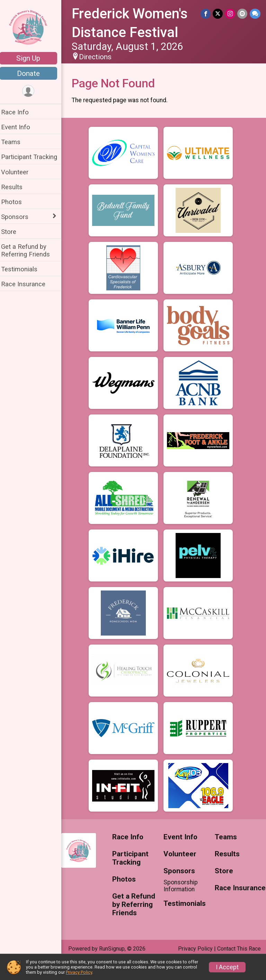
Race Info (19, 112)
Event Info (20, 127)
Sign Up (33, 58)
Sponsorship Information (183, 904)
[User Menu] (33, 91)
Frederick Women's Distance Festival (133, 33)
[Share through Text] (255, 14)
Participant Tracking (34, 157)
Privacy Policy (79, 972)
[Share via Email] (243, 14)
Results (16, 187)
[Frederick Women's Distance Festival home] (33, 27)
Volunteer (19, 172)
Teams (15, 142)
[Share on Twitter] (218, 14)
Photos (16, 202)
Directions (100, 76)
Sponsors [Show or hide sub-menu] (19, 217)
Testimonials (24, 269)
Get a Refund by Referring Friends (30, 250)
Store (13, 232)
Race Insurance (28, 284)
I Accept (227, 967)
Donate (33, 73)
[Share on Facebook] (206, 14)
